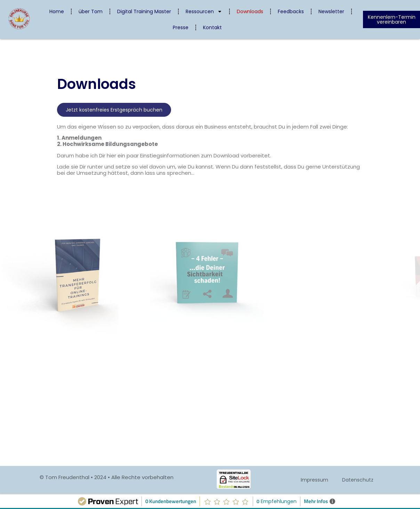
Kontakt (212, 27)
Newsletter (331, 11)
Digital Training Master (144, 11)
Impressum (314, 480)
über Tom (91, 11)
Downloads (250, 11)
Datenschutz (358, 480)
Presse (181, 27)
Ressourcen (204, 11)
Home (57, 11)
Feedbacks (291, 11)
